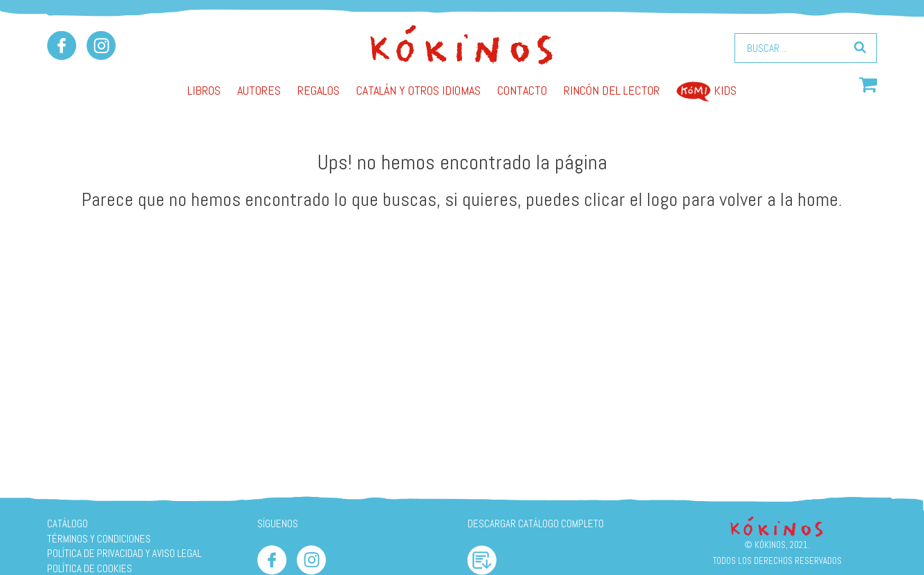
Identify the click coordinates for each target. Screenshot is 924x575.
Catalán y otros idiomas (418, 90)
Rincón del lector (612, 90)
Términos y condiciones (99, 539)
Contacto (522, 90)
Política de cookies (90, 568)
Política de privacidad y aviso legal (124, 553)
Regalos (318, 90)
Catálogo (67, 524)
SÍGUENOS (278, 524)
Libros (204, 90)
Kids (706, 90)
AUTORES (259, 90)
